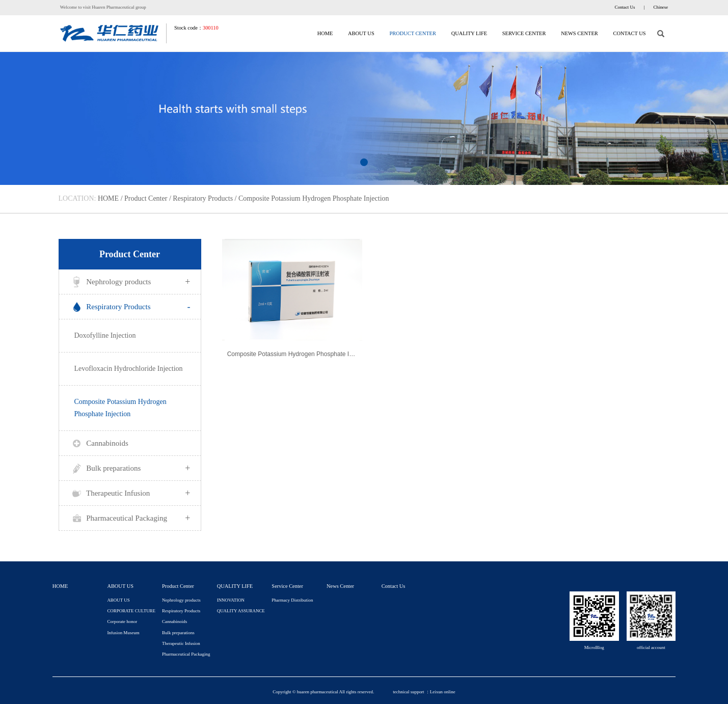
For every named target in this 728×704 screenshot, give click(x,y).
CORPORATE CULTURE (131, 611)
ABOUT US (361, 33)
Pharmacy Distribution (292, 600)
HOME (325, 33)
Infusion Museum (123, 633)
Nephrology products (130, 282)
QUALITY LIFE (469, 33)
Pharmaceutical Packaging (130, 518)
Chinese (661, 7)
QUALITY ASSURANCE (241, 611)
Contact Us (625, 7)
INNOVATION (231, 600)
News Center (579, 33)
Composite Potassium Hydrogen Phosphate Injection (314, 198)
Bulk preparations (130, 468)
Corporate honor (122, 621)
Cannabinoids (99, 444)
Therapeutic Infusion (130, 493)
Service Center (524, 33)
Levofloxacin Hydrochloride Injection (129, 369)
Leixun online (443, 692)
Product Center (412, 33)
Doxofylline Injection (105, 335)
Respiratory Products (203, 198)
